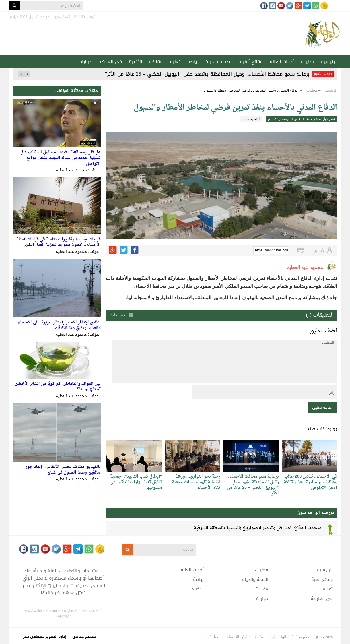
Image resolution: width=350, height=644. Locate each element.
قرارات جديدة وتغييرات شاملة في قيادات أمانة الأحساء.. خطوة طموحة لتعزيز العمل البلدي (59, 242)
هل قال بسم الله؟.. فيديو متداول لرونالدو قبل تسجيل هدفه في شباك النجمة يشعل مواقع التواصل (61, 158)
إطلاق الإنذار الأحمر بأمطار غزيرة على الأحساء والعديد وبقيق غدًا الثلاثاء (59, 325)
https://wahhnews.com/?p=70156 (272, 251)
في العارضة (110, 62)
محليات (308, 62)
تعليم (175, 62)
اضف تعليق (119, 315)
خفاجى (78, 636)
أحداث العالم (282, 62)
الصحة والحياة (219, 62)
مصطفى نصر (34, 636)
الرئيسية (329, 62)
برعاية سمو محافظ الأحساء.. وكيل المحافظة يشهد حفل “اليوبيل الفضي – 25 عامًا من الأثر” (207, 74)
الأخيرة (136, 62)
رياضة (193, 62)
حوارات (85, 62)
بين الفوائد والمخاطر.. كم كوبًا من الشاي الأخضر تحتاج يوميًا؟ (58, 387)
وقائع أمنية (251, 62)
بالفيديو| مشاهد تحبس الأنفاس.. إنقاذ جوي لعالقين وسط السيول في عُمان (63, 470)
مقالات (156, 62)
